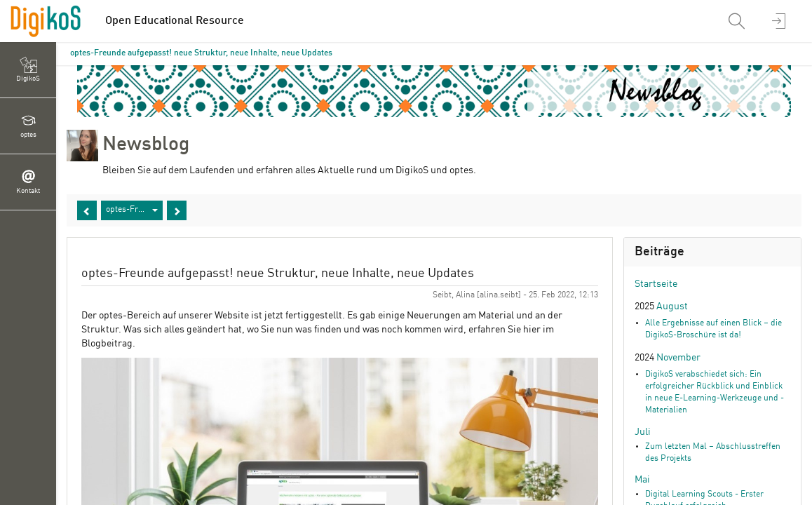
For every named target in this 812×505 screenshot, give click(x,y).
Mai (642, 480)
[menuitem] (738, 21)
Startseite (656, 284)
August (672, 307)
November (678, 358)
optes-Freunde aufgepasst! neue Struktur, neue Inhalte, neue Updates (201, 53)
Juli (643, 432)
